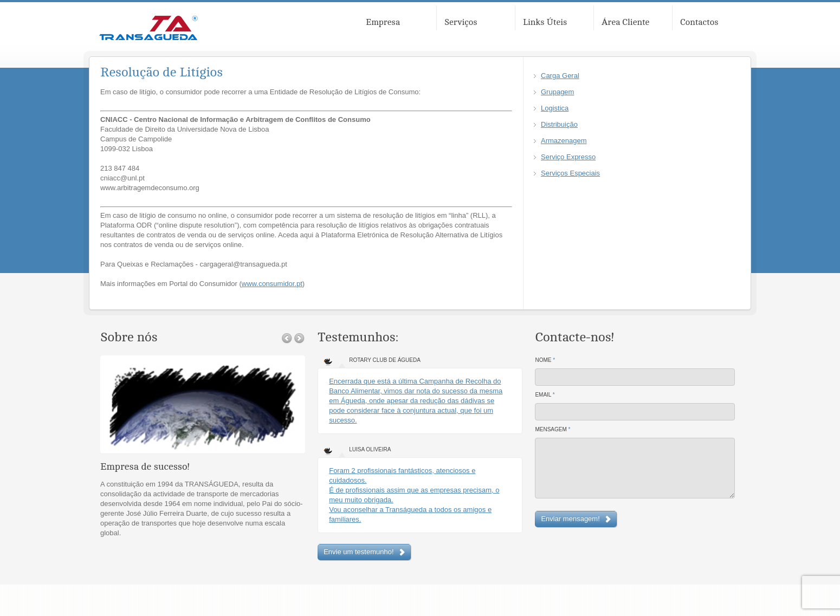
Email (545, 395)
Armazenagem (564, 141)
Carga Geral (560, 76)
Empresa (383, 22)
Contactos (699, 22)
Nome (545, 360)
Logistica (555, 108)
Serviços (461, 22)
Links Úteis (545, 22)
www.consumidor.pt (272, 284)
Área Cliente (625, 22)
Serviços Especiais (570, 173)
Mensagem (553, 429)
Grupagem (557, 92)
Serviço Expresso (568, 157)
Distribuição (559, 124)
